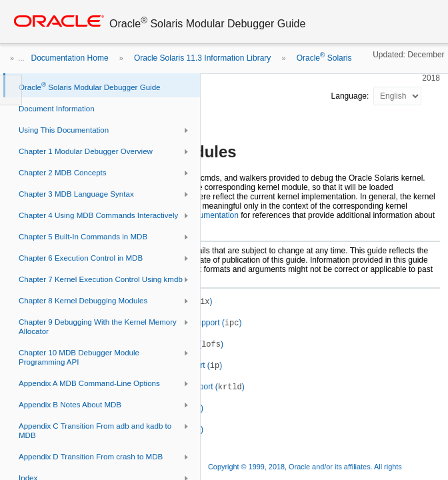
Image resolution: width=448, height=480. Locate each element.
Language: (351, 96)
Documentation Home (70, 58)
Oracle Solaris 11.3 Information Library (202, 58)
